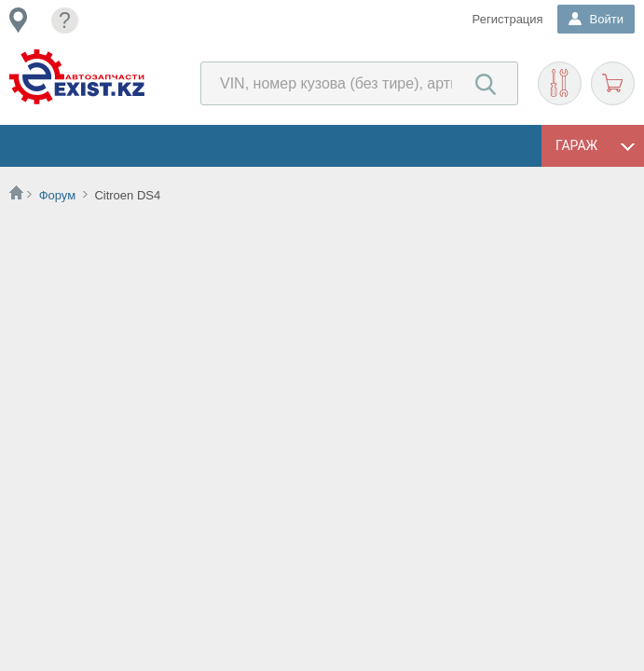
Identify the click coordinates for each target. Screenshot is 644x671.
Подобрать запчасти (560, 83)
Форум (58, 195)
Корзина (613, 83)
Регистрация (508, 19)
